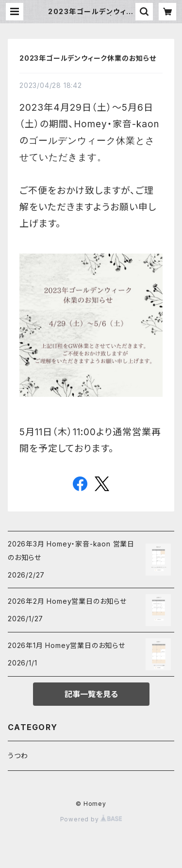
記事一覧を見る (91, 694)
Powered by (91, 819)
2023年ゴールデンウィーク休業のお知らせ (88, 58)
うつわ (18, 756)
